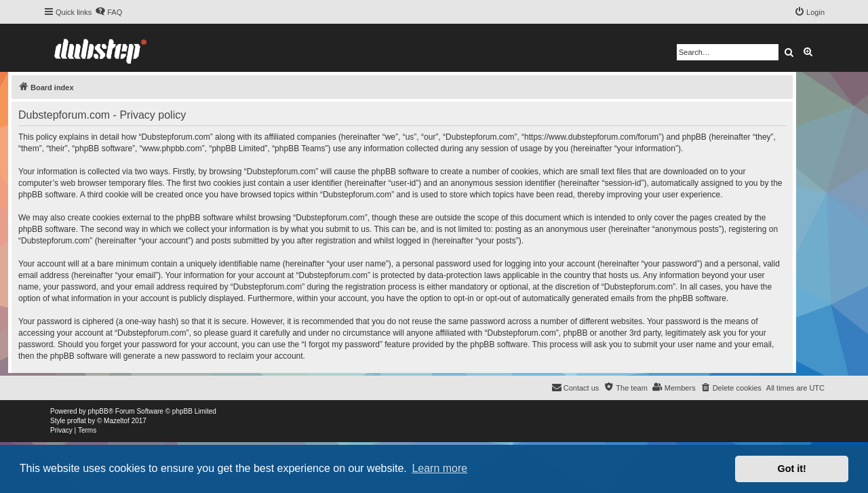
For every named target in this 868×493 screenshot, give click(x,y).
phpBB (98, 411)
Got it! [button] (792, 469)
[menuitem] (108, 12)
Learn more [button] (439, 468)
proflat (77, 421)
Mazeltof (117, 421)
